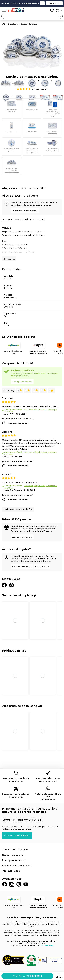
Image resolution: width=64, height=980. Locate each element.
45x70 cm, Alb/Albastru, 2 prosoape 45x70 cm (52, 109)
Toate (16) (9, 390)
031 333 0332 (56, 3)
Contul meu (46, 10)
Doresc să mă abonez (17, 836)
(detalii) (48, 531)
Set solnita (32, 127)
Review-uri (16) (37, 219)
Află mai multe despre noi (17, 866)
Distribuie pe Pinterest (11, 585)
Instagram (12, 884)
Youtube (26, 884)
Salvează (59, 977)
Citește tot (9, 259)
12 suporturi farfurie (12, 106)
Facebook (5, 884)
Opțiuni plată (21, 219)
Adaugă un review (22, 382)
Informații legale (11, 871)
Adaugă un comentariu (18, 423)
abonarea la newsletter (34, 3)
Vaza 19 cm (12, 127)
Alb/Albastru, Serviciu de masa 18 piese (32, 146)
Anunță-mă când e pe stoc (27, 976)
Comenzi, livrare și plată (15, 850)
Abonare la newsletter (25, 211)
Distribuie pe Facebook (4, 585)
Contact (42, 3)
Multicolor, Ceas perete (12, 145)
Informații (7, 219)
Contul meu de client (14, 855)
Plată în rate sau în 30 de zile (48, 797)
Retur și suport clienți (14, 860)
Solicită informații (22, 567)
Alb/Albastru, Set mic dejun (52, 145)
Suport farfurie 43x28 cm (52, 128)
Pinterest (19, 884)
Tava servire (32, 105)
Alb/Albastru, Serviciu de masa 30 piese (12, 166)
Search (60, 16)
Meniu (4, 10)
